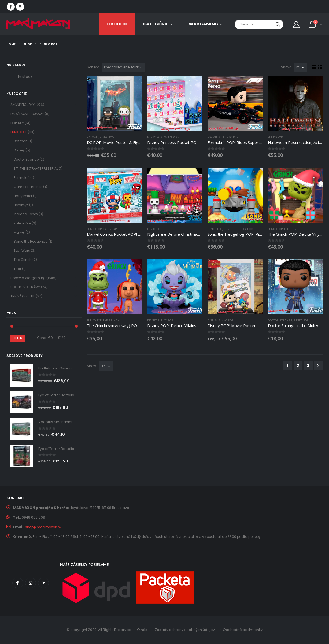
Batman (93, 137)
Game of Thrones (28, 187)
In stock (25, 77)
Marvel (19, 232)
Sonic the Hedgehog (238, 229)
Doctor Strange (280, 321)
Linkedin (43, 583)
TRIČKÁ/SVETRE (23, 296)
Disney (152, 321)
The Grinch (292, 229)
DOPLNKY (17, 123)
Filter (18, 338)
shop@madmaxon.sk (43, 527)
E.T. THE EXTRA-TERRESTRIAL (36, 169)
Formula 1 (215, 137)
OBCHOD (117, 24)
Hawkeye (21, 205)
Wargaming (204, 24)
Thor (17, 269)
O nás (142, 630)
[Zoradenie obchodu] (123, 67)
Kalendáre (171, 137)
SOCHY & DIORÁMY (25, 287)
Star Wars (22, 251)
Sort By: (93, 67)
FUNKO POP (107, 137)
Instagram (31, 583)
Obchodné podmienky (243, 630)
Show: (286, 67)
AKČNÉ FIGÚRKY (23, 105)
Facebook (18, 583)
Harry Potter (23, 196)
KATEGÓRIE (156, 24)
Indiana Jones (26, 214)
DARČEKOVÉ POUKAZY (27, 114)
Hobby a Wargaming (28, 278)
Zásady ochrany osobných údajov (185, 630)
